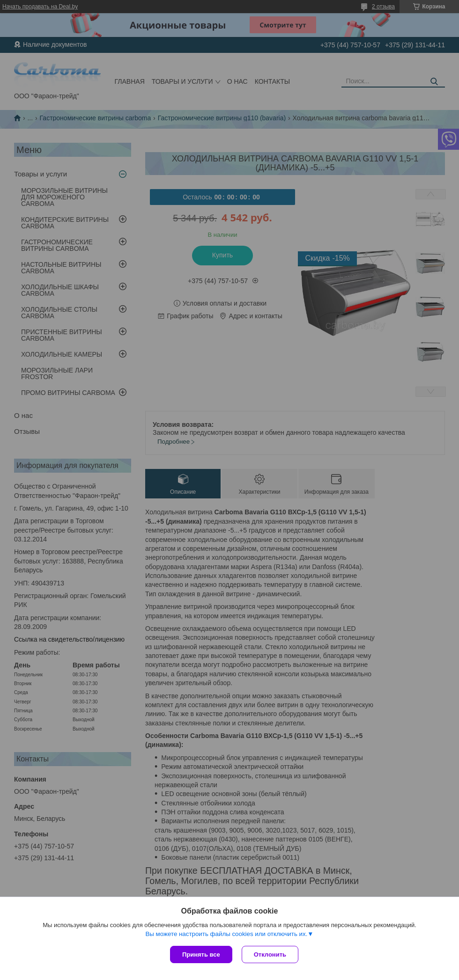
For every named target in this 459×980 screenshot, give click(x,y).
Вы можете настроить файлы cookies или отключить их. (226, 934)
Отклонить (270, 954)
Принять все (201, 954)
